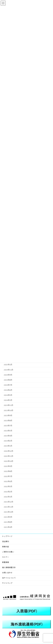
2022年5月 (8, 487)
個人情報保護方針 (9, 567)
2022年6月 (8, 481)
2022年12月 (8, 451)
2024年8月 (8, 380)
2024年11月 (8, 370)
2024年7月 (8, 385)
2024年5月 (8, 395)
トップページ (7, 536)
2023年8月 (8, 421)
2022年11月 (8, 456)
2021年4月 (8, 527)
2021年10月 (8, 512)
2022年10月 (8, 461)
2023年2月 (8, 441)
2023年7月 (8, 426)
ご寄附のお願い (8, 552)
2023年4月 (8, 436)
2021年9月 (8, 517)
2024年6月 (8, 390)
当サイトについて (9, 578)
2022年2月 (8, 492)
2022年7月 (8, 476)
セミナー (6, 557)
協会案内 (6, 541)
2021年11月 (8, 507)
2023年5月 (8, 431)
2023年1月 (8, 446)
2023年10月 (8, 410)
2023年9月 (8, 415)
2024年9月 (8, 375)
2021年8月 (8, 522)
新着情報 (6, 562)
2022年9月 (8, 466)
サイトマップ (7, 583)
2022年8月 (8, 471)
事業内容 (6, 547)
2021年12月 (8, 502)
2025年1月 (8, 365)
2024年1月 (8, 400)
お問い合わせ (7, 573)
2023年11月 (8, 405)
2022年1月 (8, 497)
